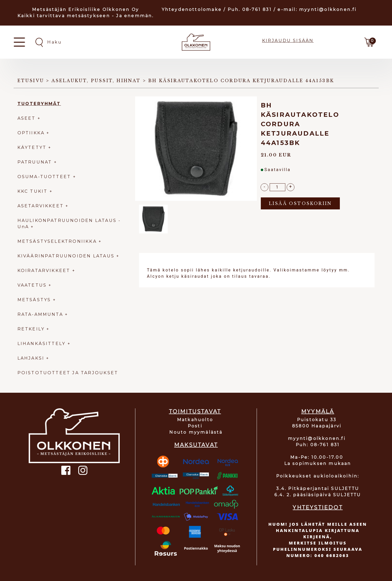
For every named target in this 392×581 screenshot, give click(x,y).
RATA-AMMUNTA (41, 314)
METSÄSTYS (34, 300)
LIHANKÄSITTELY (43, 344)
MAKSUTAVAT (196, 445)
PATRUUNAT (35, 162)
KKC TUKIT (33, 191)
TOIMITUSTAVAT (195, 411)
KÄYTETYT (32, 147)
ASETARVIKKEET (41, 206)
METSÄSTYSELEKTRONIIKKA (57, 241)
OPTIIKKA (31, 133)
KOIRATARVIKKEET (44, 271)
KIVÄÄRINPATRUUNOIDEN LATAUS (67, 256)
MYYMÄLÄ (318, 411)
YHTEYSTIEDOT (318, 507)
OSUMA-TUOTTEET (44, 177)
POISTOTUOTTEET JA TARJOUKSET (68, 373)
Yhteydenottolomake (192, 10)
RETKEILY (31, 329)
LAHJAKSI (32, 358)
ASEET (27, 118)
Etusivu (31, 81)
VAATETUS (32, 285)
